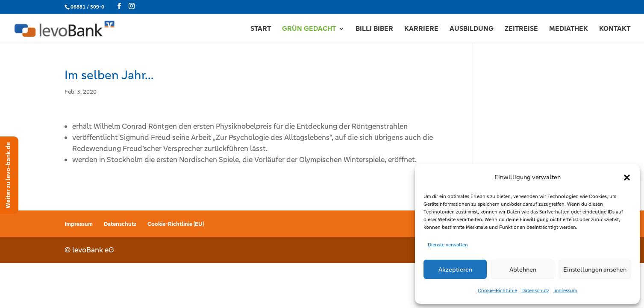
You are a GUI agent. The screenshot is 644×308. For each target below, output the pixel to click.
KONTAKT (615, 29)
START (261, 29)
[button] (627, 178)
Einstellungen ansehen (595, 269)
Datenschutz (535, 290)
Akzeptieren (455, 269)
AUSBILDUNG (472, 29)
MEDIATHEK (569, 29)
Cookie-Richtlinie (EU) (176, 224)
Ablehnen (523, 269)
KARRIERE (421, 29)
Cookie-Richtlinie (497, 290)
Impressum (565, 290)
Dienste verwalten (448, 245)
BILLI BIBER (374, 29)
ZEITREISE (521, 29)
